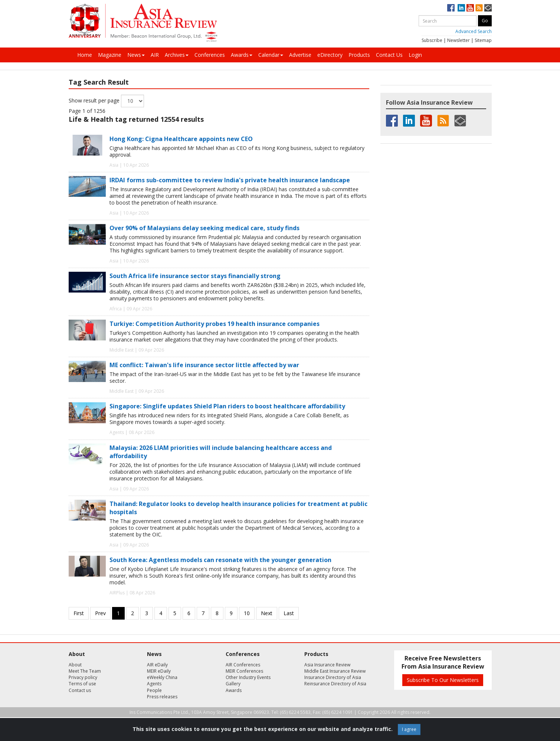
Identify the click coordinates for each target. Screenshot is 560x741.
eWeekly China (162, 677)
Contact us (80, 690)
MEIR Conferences (244, 671)
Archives (177, 55)
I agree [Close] (409, 729)
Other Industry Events (248, 677)
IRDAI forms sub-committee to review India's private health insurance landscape (230, 180)
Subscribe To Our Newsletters (443, 680)
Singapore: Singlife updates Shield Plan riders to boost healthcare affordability (227, 406)
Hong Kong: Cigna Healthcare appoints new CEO (181, 139)
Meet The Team (85, 671)
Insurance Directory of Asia (333, 677)
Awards (242, 55)
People (154, 690)
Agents (154, 684)
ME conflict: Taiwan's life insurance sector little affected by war (204, 365)
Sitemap (483, 40)
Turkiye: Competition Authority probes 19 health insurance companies (214, 324)
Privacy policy (83, 677)
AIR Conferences (243, 665)
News (136, 55)
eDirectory (330, 55)
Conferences (210, 55)
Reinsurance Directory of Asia (335, 684)
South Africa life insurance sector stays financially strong (195, 276)
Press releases (162, 697)
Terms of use (82, 684)
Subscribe (432, 40)
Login (415, 55)
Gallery (233, 684)
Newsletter (459, 40)
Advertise (300, 55)
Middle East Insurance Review (335, 671)
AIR (155, 55)
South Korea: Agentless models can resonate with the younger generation (220, 560)
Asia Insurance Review (327, 665)
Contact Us (389, 55)
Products (359, 55)
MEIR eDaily (159, 671)
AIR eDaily (157, 665)
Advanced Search (474, 31)
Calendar (271, 55)
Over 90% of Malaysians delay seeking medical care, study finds (204, 228)
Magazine (110, 55)
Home (85, 55)
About (75, 665)
